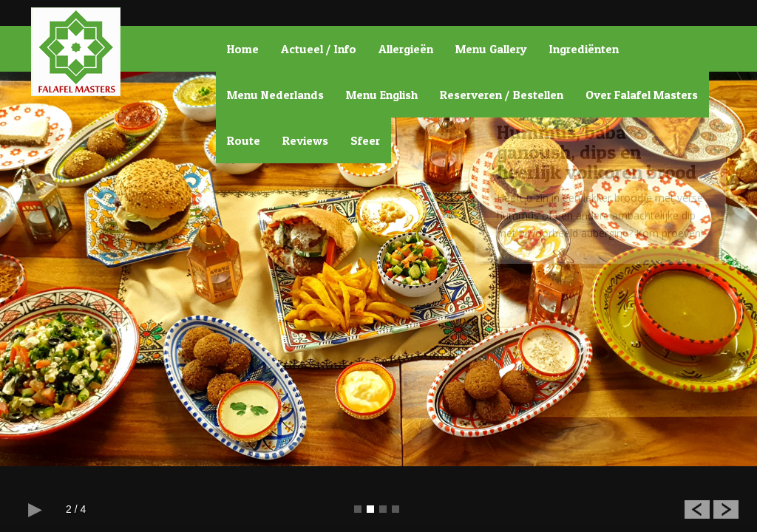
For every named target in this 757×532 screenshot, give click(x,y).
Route (244, 140)
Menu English (382, 95)
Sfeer (365, 140)
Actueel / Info (319, 49)
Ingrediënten (584, 49)
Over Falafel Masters (642, 95)
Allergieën (406, 49)
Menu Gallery (491, 49)
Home (243, 49)
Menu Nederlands (275, 95)
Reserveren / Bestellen (502, 95)
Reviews (305, 140)
